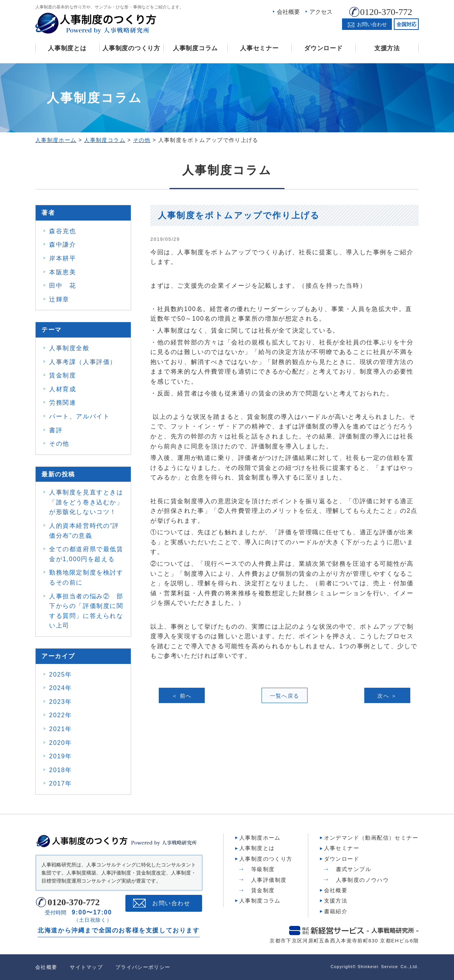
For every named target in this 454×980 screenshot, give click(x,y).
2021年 (61, 729)
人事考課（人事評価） (83, 362)
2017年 (61, 783)
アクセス (321, 12)
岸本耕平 (63, 258)
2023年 (61, 702)
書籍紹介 (336, 911)
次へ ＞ (387, 696)
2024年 (61, 688)
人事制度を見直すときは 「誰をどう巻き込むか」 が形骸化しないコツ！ (86, 502)
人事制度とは (67, 48)
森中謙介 (63, 245)
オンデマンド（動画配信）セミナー (371, 838)
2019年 (61, 756)
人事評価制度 (269, 880)
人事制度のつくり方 (131, 48)
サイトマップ (86, 967)
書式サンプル (354, 869)
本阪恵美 (63, 272)
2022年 (61, 715)
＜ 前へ (182, 696)
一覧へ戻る (285, 696)
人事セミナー (259, 48)
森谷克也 (63, 231)
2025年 (61, 674)
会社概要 (288, 12)
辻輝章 (59, 299)
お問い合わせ (171, 903)
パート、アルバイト (79, 416)
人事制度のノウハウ (363, 880)
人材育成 (63, 389)
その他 (59, 444)
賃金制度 (63, 375)
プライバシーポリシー (143, 967)
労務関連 (63, 403)
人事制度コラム (195, 48)
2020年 (61, 743)
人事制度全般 (69, 348)
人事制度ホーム (260, 838)
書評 (56, 430)
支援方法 (387, 48)
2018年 (61, 770)
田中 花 (63, 286)
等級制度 (263, 869)
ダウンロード (323, 48)
